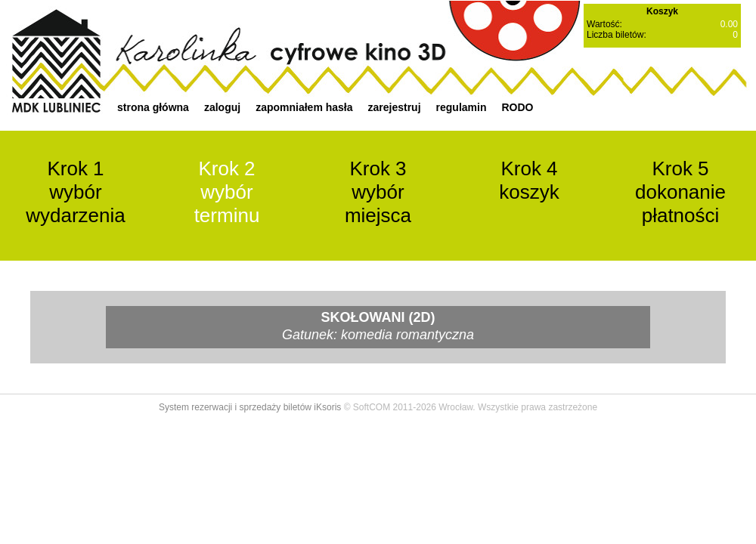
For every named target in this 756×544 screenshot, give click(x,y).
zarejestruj (395, 107)
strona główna (153, 107)
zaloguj (222, 107)
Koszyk (662, 11)
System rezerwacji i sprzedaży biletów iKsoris (250, 407)
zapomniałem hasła (304, 107)
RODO (517, 107)
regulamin (462, 107)
